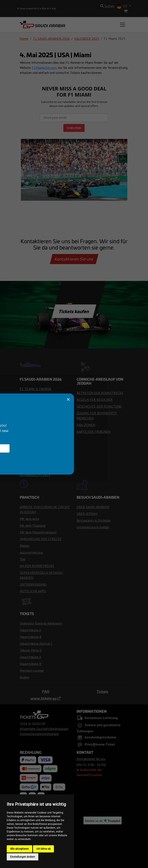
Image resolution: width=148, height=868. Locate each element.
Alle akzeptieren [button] (19, 849)
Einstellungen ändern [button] (23, 857)
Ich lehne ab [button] (43, 849)
